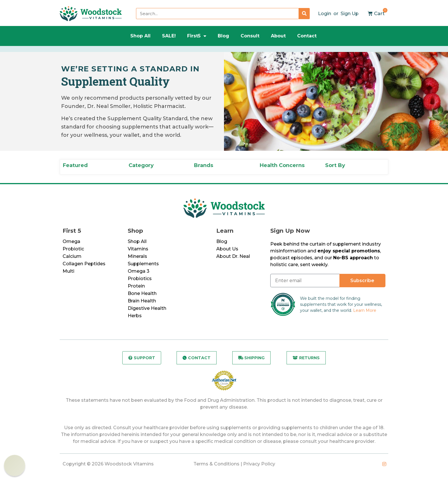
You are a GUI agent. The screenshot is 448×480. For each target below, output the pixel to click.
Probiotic (73, 249)
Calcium (72, 256)
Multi (68, 271)
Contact (307, 36)
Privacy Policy (259, 464)
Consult (250, 36)
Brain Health (142, 301)
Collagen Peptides (84, 264)
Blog (223, 36)
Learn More (365, 310)
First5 (197, 36)
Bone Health (142, 293)
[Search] (304, 14)
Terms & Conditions (216, 464)
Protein (136, 286)
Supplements (143, 264)
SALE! (169, 36)
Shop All (140, 36)
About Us (227, 249)
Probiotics (140, 279)
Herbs (135, 316)
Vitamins (138, 249)
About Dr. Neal (233, 256)
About (278, 36)
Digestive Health (147, 308)
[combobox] (217, 14)
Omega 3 (139, 271)
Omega (71, 241)
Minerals (137, 256)
